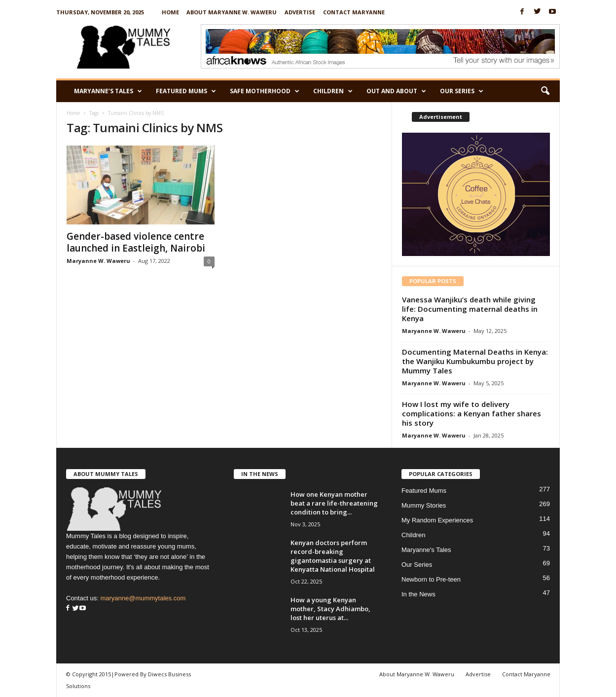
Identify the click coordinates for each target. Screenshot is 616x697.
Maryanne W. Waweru (98, 261)
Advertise (300, 12)
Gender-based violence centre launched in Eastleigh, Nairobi (136, 242)
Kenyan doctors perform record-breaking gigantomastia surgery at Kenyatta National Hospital (333, 556)
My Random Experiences (437, 520)
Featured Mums (186, 91)
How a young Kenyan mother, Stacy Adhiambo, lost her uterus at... (330, 609)
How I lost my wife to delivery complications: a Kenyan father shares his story (471, 413)
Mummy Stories (424, 505)
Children (333, 91)
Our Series (462, 91)
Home (170, 12)
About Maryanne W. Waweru (232, 12)
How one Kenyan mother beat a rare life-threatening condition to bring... (334, 503)
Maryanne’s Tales (108, 91)
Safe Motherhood (265, 91)
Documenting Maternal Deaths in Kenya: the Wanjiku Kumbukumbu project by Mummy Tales (475, 361)
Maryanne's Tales (426, 550)
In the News (418, 594)
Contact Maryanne (354, 12)
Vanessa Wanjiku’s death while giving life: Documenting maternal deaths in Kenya (470, 309)
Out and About (396, 91)
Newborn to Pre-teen (431, 579)
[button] (545, 91)
